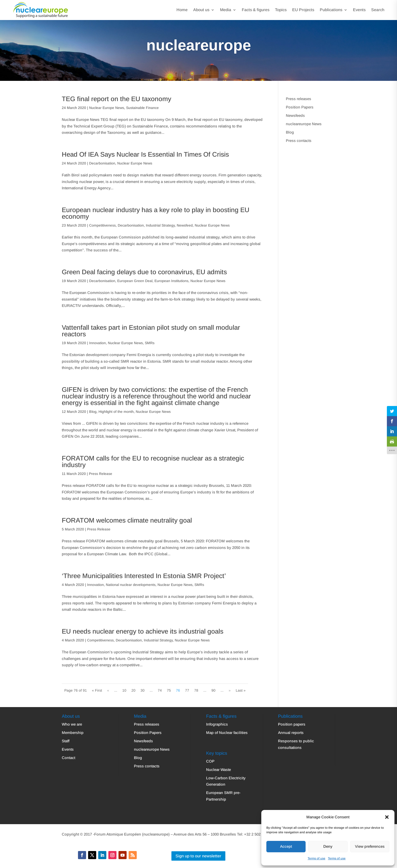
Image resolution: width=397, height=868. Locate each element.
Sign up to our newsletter (198, 856)
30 (143, 690)
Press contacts (299, 141)
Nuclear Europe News (107, 108)
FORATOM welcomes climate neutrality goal (127, 520)
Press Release (101, 474)
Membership (73, 733)
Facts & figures (256, 10)
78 (196, 690)
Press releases (299, 99)
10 (124, 690)
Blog (93, 412)
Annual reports (291, 733)
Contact (68, 758)
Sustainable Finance (142, 108)
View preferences (370, 846)
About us (201, 10)
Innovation (97, 343)
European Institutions (171, 281)
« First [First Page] (97, 690)
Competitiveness (102, 225)
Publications (331, 10)
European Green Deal (135, 281)
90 (213, 690)
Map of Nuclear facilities (227, 733)
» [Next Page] (230, 690)
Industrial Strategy (160, 225)
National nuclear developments (131, 585)
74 (160, 690)
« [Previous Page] (108, 690)
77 (187, 690)
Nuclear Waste (219, 770)
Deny (328, 846)
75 (169, 690)
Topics (281, 10)
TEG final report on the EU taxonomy (116, 99)
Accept (286, 846)
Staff (66, 741)
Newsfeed (185, 225)
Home (182, 10)
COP (210, 761)
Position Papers (300, 107)
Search (378, 10)
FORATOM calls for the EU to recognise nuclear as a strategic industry (153, 461)
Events (359, 10)
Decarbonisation (102, 163)
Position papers (292, 724)
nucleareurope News (304, 124)
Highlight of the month (116, 412)
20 (133, 690)
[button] (387, 817)
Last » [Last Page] (241, 690)
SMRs (150, 343)
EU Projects (303, 10)
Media (226, 10)
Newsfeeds (295, 115)
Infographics (217, 724)
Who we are (72, 724)
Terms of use (316, 858)
